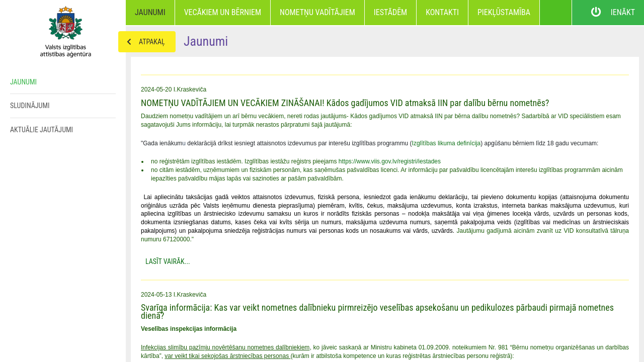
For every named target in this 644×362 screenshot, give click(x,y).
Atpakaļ (142, 42)
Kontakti (442, 12)
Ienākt (608, 13)
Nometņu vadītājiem (317, 12)
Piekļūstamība (504, 12)
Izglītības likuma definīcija (447, 143)
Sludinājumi (30, 106)
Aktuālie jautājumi (42, 130)
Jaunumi (150, 12)
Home (63, 30)
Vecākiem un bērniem (223, 12)
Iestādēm (390, 12)
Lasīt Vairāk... (168, 261)
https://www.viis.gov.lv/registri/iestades (390, 161)
